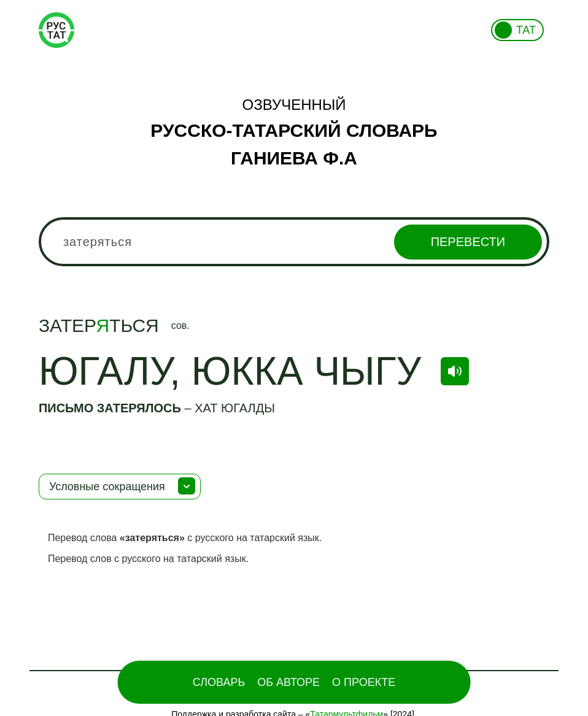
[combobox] (294, 242)
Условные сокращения (107, 487)
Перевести (468, 242)
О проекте (364, 682)
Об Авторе (288, 682)
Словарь (219, 682)
